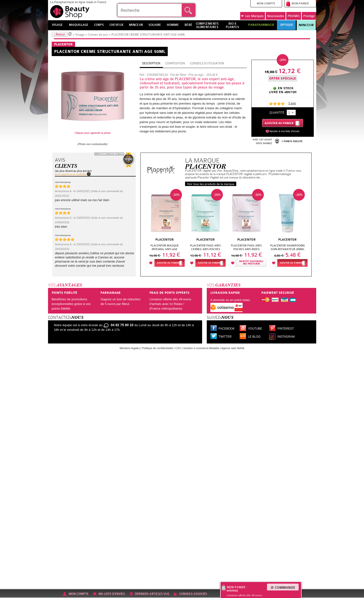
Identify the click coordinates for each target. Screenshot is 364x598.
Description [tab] (151, 63)
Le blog (254, 337)
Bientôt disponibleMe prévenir (251, 263)
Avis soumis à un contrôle (70, 174)
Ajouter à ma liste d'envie (284, 131)
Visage (80, 35)
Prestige (309, 16)
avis (292, 103)
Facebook (227, 329)
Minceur (306, 25)
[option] (165, 229)
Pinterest (286, 329)
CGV (178, 348)
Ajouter (168, 263)
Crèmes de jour (98, 35)
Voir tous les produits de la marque (211, 184)
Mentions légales (130, 348)
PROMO (294, 16)
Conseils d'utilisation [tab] (207, 63)
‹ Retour (60, 34)
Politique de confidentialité (157, 348)
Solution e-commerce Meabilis (201, 348)
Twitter (225, 337)
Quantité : (278, 113)
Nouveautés (276, 16)
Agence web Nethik (233, 348)
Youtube (255, 329)
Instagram (286, 337)
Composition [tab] (175, 63)
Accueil (70, 34)
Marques (252, 16)
